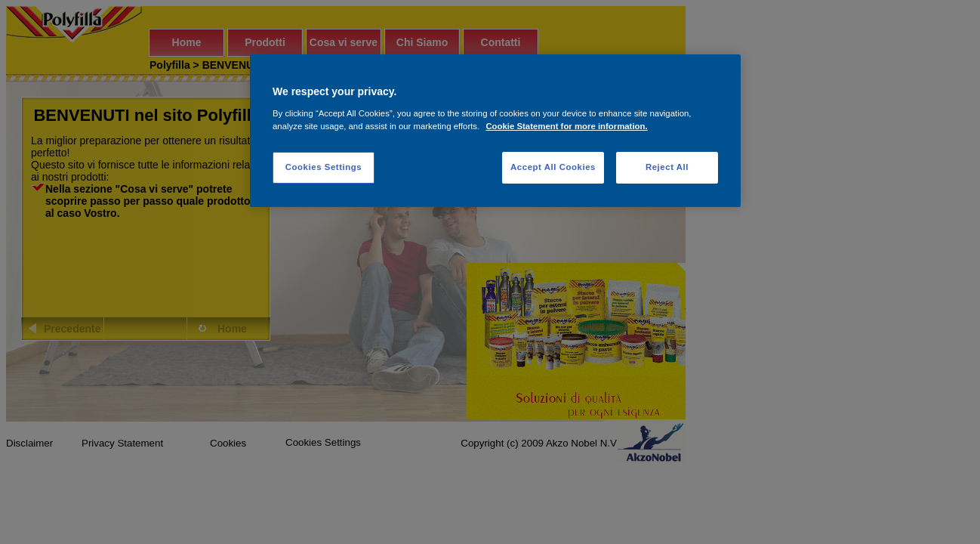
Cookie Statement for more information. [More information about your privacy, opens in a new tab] (566, 126)
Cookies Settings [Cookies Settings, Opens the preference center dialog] (324, 167)
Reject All (667, 167)
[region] (495, 131)
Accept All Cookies (553, 167)
